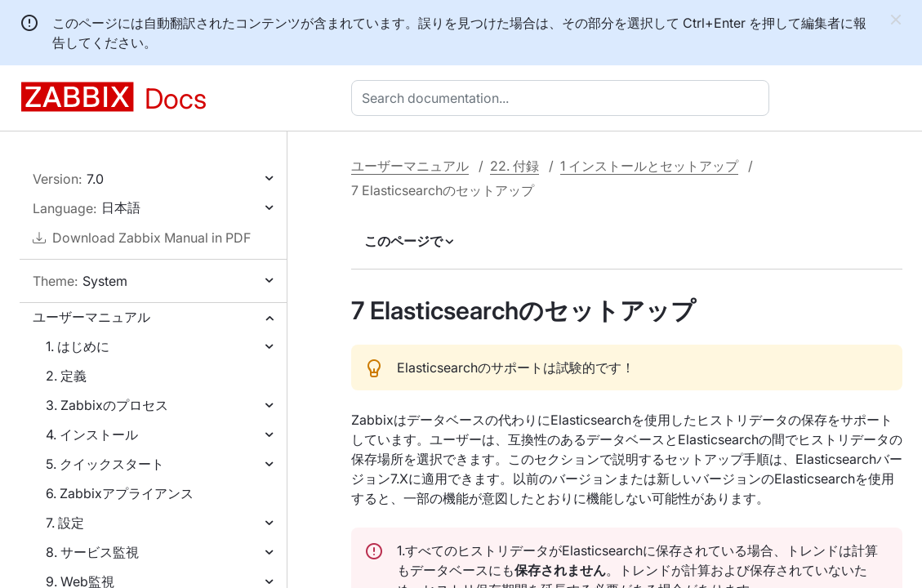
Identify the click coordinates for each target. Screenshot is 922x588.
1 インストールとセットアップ (649, 166)
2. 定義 (66, 376)
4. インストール (92, 434)
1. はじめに (78, 346)
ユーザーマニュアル (91, 317)
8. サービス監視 (92, 552)
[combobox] (563, 98)
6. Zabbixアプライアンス (120, 493)
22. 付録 (514, 166)
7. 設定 (65, 523)
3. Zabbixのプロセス (107, 405)
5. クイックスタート (105, 464)
